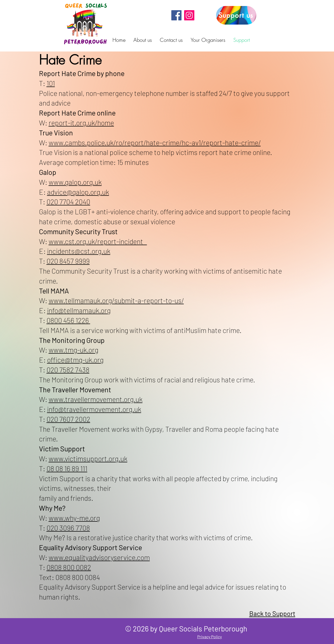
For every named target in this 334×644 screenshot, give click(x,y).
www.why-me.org (74, 518)
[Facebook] (176, 15)
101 (51, 83)
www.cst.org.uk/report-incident (98, 241)
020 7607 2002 (68, 419)
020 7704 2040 (68, 202)
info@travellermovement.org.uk (94, 409)
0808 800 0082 (69, 567)
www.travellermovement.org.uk (96, 399)
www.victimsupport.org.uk (88, 458)
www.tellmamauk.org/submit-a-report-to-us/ (116, 300)
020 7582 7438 (68, 370)
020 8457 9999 (68, 261)
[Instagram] (189, 15)
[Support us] (236, 15)
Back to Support (272, 613)
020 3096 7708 (68, 528)
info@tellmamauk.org (79, 310)
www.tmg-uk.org (73, 350)
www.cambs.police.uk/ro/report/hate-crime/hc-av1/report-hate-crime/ (155, 142)
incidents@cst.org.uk (79, 251)
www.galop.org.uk (75, 182)
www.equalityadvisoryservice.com (99, 557)
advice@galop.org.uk (78, 192)
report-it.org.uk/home (81, 123)
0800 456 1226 (68, 320)
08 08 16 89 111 (67, 468)
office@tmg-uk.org (75, 360)
